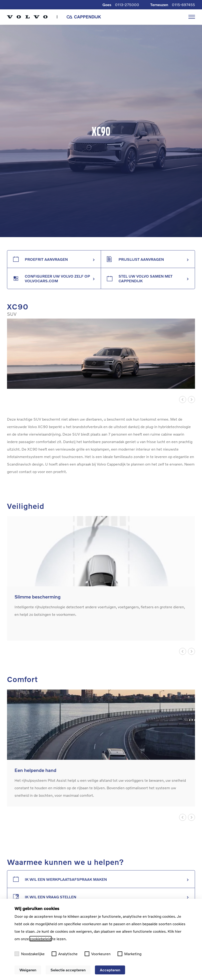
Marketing (130, 954)
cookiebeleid (41, 939)
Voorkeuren (98, 954)
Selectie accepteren (68, 970)
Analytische (65, 954)
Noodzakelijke (30, 954)
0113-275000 (127, 5)
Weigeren (28, 970)
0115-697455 (183, 5)
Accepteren (110, 970)
